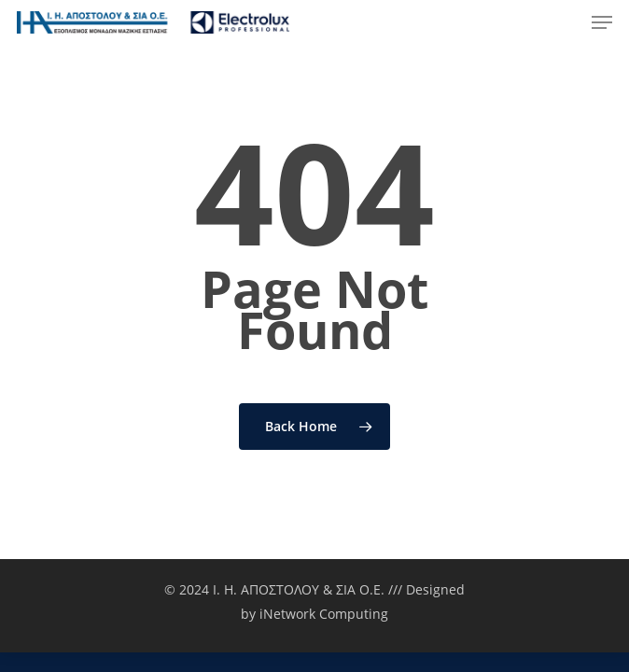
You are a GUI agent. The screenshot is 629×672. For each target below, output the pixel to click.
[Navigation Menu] (602, 22)
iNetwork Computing (324, 614)
